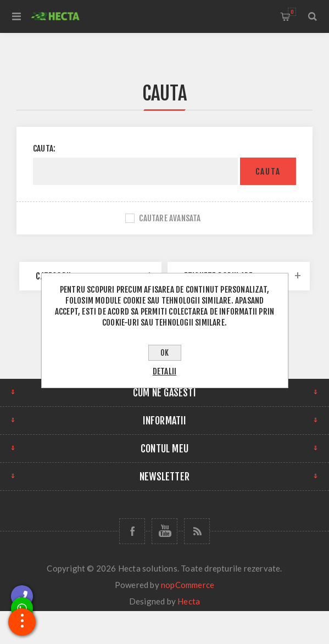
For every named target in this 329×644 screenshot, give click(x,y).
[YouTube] (164, 531)
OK (164, 353)
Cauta (268, 172)
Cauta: (44, 149)
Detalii (164, 371)
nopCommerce (188, 585)
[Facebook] (132, 531)
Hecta (189, 601)
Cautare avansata (170, 218)
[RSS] (197, 531)
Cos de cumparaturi (292, 12)
